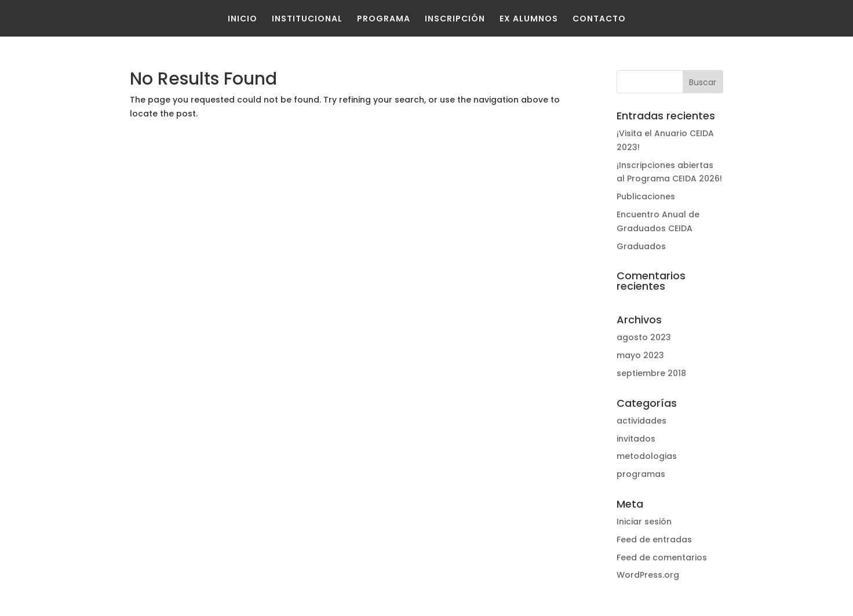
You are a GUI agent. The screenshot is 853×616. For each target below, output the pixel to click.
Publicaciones (646, 196)
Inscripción (455, 19)
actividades (641, 421)
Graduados (641, 246)
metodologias (647, 456)
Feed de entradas (654, 540)
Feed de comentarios (662, 557)
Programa (384, 19)
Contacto (599, 19)
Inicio (243, 19)
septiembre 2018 (651, 373)
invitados (636, 439)
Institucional (307, 19)
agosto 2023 (644, 337)
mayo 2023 (640, 355)
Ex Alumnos (529, 19)
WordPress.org (648, 575)
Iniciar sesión (644, 522)
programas (641, 474)
